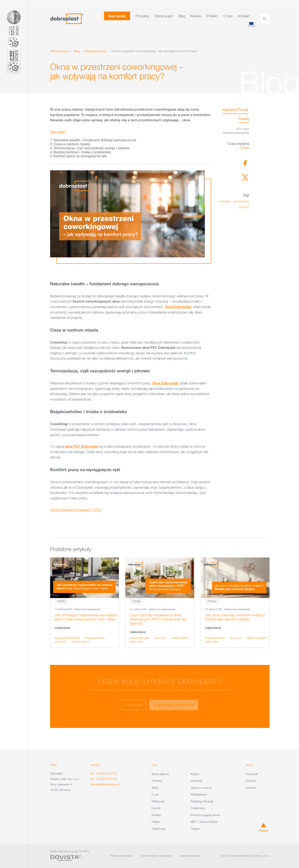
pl (265, 19)
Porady (244, 119)
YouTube (251, 781)
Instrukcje (196, 781)
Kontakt (244, 16)
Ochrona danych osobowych (156, 856)
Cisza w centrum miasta (72, 144)
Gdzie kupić (164, 16)
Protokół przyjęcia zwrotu (206, 815)
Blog (182, 16)
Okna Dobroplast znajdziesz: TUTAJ (76, 510)
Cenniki (156, 808)
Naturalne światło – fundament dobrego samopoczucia (95, 140)
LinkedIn (251, 788)
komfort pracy (241, 201)
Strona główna (59, 51)
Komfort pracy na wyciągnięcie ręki (80, 156)
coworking (225, 201)
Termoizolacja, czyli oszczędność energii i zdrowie (91, 148)
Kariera (196, 16)
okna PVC (244, 207)
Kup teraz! (117, 16)
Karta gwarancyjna (190, 856)
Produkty (142, 16)
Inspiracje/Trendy (95, 51)
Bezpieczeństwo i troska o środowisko (82, 152)
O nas (228, 16)
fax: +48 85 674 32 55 (103, 779)
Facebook (252, 774)
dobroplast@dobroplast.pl (105, 784)
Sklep (155, 788)
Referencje (158, 801)
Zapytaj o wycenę (201, 788)
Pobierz (212, 16)
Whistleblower (199, 794)
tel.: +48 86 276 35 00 (104, 773)
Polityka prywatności (121, 856)
